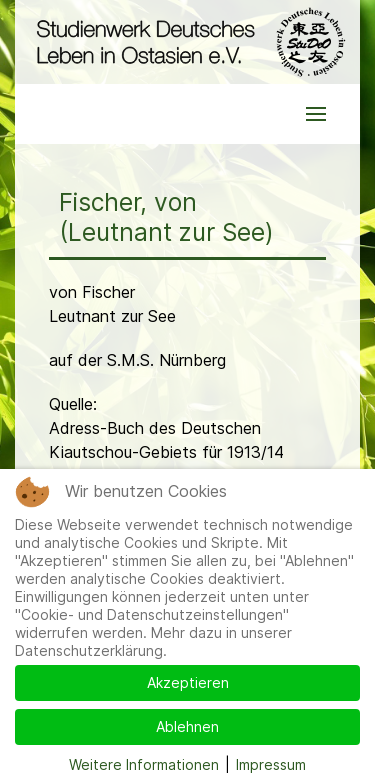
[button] (316, 114)
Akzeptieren (188, 682)
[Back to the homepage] (187, 42)
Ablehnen (187, 726)
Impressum (271, 764)
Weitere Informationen (144, 764)
